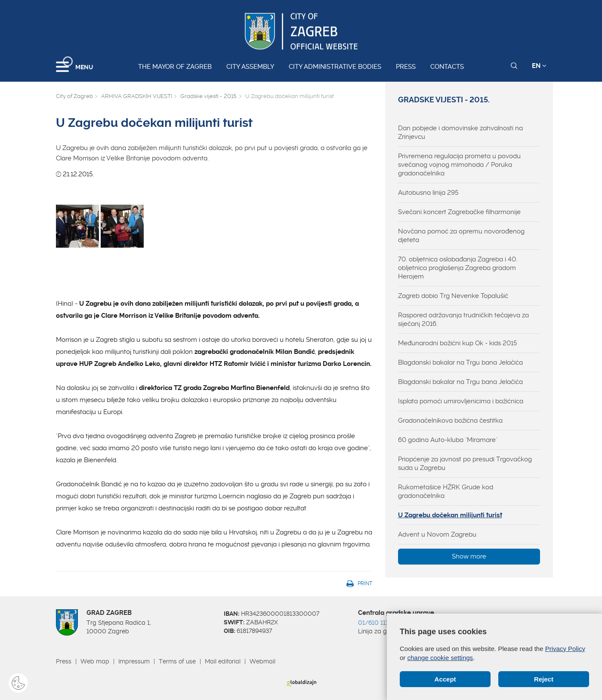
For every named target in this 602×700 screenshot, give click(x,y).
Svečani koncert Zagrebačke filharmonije (459, 212)
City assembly (250, 67)
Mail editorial (223, 661)
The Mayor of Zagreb (175, 67)
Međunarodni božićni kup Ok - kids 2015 (457, 343)
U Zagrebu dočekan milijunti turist (450, 515)
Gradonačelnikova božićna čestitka (450, 421)
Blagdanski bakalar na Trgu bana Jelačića (460, 362)
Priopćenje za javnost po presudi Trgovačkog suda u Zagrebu (465, 464)
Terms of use (177, 661)
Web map (95, 661)
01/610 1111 (374, 623)
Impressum (134, 661)
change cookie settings (440, 658)
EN (539, 66)
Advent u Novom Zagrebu (437, 534)
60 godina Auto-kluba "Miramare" (448, 440)
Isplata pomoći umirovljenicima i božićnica (461, 401)
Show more (469, 556)
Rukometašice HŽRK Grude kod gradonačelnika (446, 491)
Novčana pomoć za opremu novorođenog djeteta (461, 236)
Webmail (262, 661)
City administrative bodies (335, 67)
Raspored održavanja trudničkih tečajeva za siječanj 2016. (463, 319)
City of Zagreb (74, 96)
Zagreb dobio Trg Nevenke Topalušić (453, 296)
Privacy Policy (565, 649)
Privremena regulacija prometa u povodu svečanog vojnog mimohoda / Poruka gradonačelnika (459, 165)
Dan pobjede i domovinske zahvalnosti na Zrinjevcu (460, 132)
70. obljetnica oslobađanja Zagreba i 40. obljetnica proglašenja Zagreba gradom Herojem (458, 268)
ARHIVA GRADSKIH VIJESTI (137, 96)
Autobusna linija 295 (428, 193)
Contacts (447, 67)
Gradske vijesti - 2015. (209, 96)
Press (406, 67)
